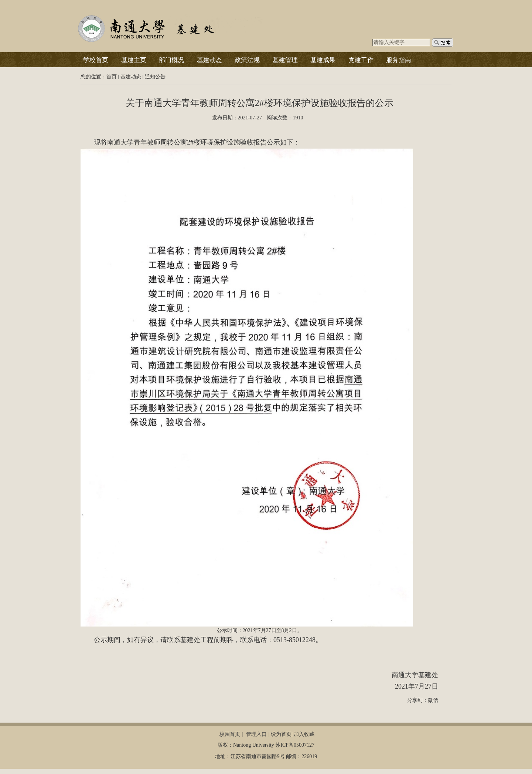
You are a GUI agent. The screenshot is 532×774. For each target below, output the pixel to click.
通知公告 (155, 77)
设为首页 (281, 734)
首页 (112, 77)
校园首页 (230, 734)
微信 (433, 700)
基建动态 (131, 77)
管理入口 (256, 734)
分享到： (417, 700)
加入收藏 (304, 734)
